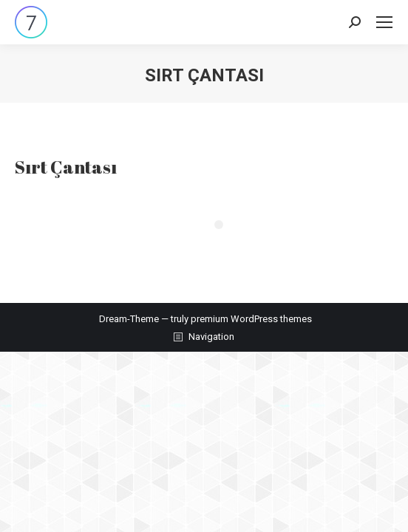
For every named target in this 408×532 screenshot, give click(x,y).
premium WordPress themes (251, 319)
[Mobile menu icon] (384, 22)
